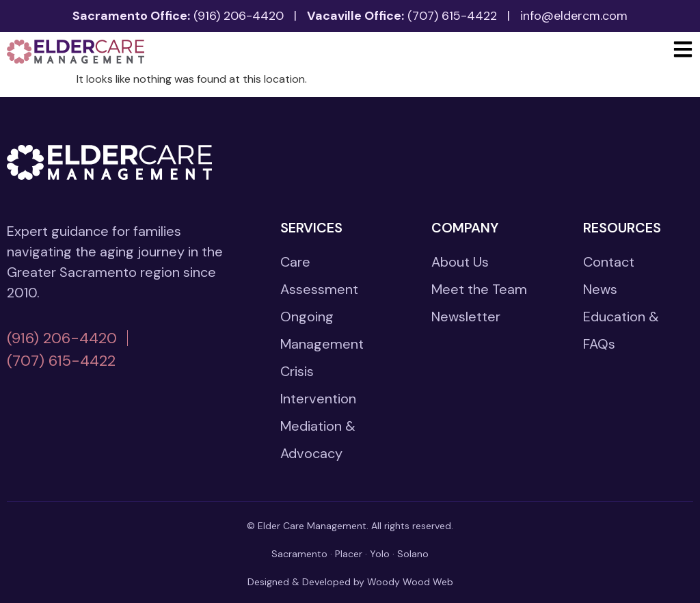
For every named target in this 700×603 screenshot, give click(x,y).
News (600, 289)
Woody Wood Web (410, 582)
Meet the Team (479, 289)
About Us (460, 262)
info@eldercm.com (574, 16)
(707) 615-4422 (452, 16)
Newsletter (466, 317)
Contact (609, 262)
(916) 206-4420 (239, 16)
